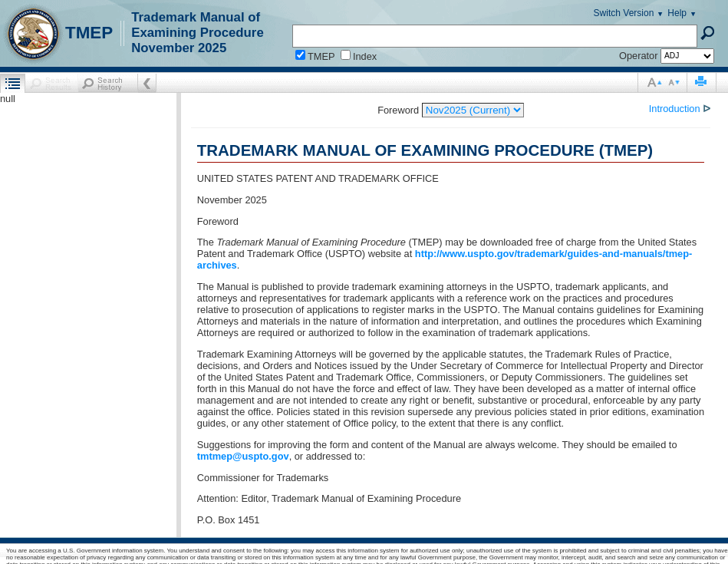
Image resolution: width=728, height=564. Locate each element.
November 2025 (179, 48)
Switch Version (624, 13)
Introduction (676, 109)
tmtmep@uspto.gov (243, 456)
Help (677, 13)
